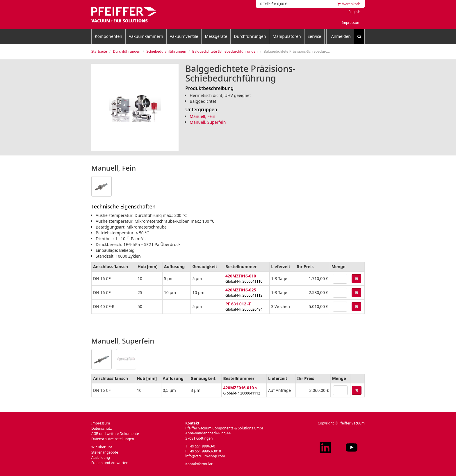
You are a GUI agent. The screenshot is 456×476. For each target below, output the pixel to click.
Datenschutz (101, 428)
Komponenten (108, 36)
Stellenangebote (105, 452)
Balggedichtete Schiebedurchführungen (225, 51)
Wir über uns (102, 447)
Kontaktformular (199, 464)
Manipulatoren (287, 36)
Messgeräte (216, 36)
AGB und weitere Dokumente (115, 434)
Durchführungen (250, 36)
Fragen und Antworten (110, 463)
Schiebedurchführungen (166, 51)
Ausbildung (101, 458)
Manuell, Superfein (208, 122)
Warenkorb (349, 4)
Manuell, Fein (202, 116)
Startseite (99, 51)
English (354, 12)
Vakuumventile (184, 36)
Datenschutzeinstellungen (113, 439)
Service (315, 36)
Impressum (351, 23)
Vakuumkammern (146, 36)
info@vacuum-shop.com (205, 456)
